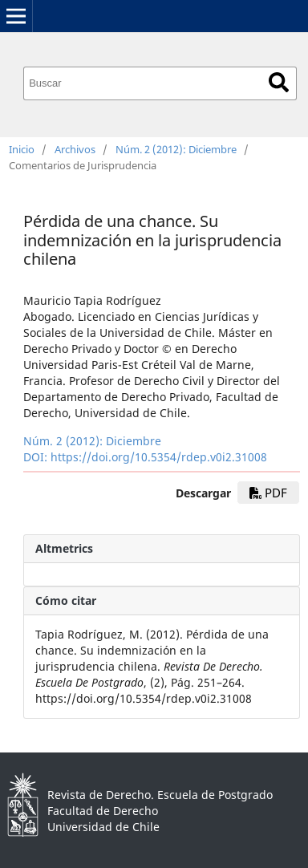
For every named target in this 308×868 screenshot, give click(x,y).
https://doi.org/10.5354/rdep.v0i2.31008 (159, 457)
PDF (268, 493)
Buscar (279, 82)
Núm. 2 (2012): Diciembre (176, 149)
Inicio (22, 149)
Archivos (75, 149)
